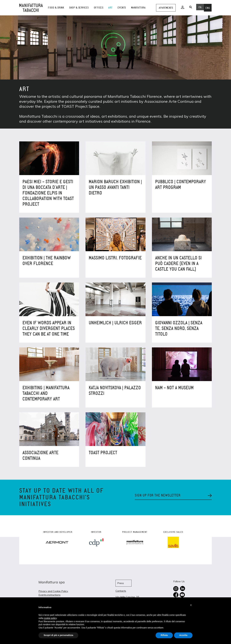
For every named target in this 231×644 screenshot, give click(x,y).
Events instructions (49, 595)
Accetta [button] (183, 635)
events (122, 8)
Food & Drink (56, 8)
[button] (191, 605)
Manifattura (138, 8)
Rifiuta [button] (164, 635)
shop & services (79, 8)
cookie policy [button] (50, 618)
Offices (99, 8)
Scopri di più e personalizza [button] (58, 635)
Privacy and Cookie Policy (53, 591)
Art (110, 8)
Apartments (166, 8)
